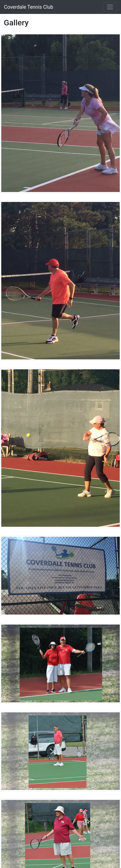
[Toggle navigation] (110, 7)
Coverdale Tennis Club (29, 7)
